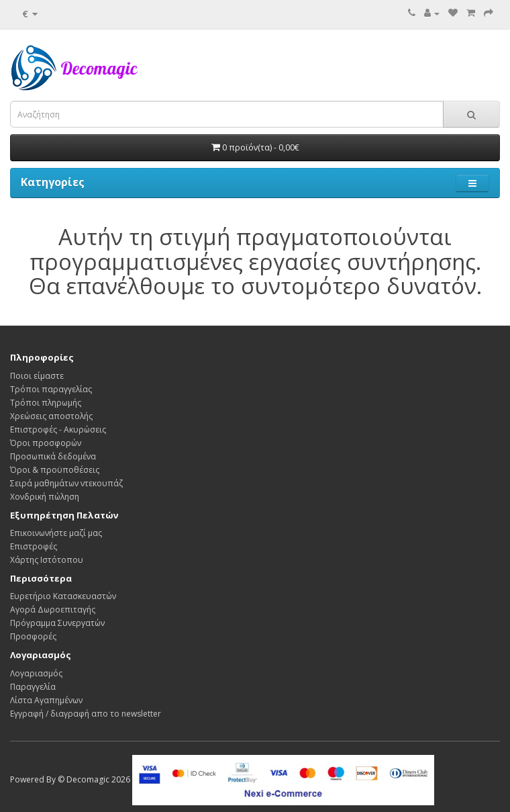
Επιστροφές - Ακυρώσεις (58, 430)
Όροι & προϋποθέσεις (55, 470)
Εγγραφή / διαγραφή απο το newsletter (86, 714)
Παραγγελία (33, 687)
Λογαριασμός (36, 673)
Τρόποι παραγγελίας (51, 389)
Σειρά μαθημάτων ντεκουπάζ (66, 483)
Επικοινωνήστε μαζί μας (56, 533)
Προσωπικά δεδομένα (53, 456)
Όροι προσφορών (46, 443)
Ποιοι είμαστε (37, 376)
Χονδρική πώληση (45, 497)
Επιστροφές (34, 546)
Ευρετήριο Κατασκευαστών (63, 596)
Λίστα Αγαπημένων (46, 700)
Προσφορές (33, 636)
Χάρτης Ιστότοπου (47, 560)
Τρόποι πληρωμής (46, 403)
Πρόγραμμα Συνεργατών (57, 623)
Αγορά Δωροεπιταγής (53, 610)
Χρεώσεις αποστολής (51, 416)
